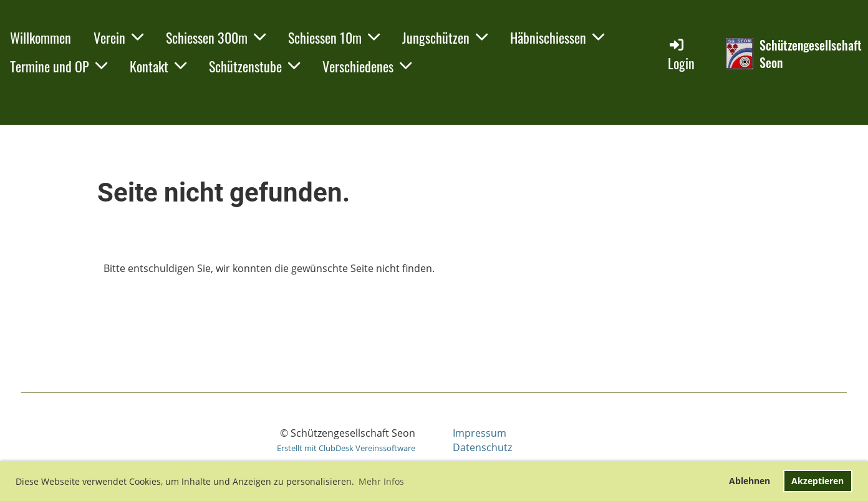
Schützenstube (254, 66)
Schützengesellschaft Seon (811, 54)
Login (681, 55)
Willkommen (41, 37)
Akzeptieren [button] (817, 481)
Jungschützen (445, 37)
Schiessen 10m (334, 37)
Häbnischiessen (557, 37)
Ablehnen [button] (750, 481)
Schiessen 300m (216, 37)
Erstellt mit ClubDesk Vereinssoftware (346, 448)
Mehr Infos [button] (381, 481)
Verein (118, 37)
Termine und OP (59, 66)
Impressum (480, 433)
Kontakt (158, 66)
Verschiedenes (367, 66)
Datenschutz (482, 447)
